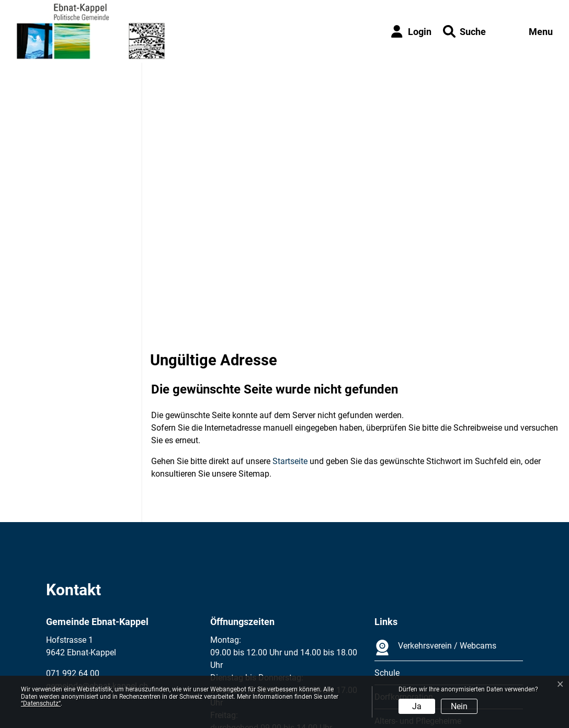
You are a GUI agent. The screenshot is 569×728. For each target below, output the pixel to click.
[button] (464, 32)
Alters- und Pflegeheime (418, 627)
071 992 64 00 (73, 579)
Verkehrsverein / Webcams (435, 553)
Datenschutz (117, 671)
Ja (417, 706)
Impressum (67, 671)
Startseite (290, 367)
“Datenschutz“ (41, 703)
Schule (387, 579)
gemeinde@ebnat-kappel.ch (97, 592)
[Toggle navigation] (530, 32)
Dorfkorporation (404, 603)
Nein (459, 706)
